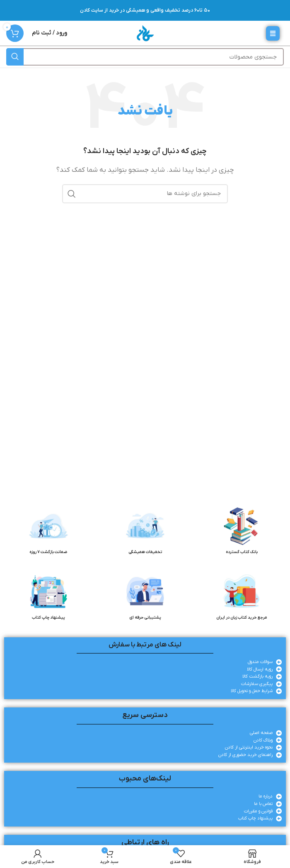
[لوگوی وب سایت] (145, 33)
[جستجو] (145, 57)
